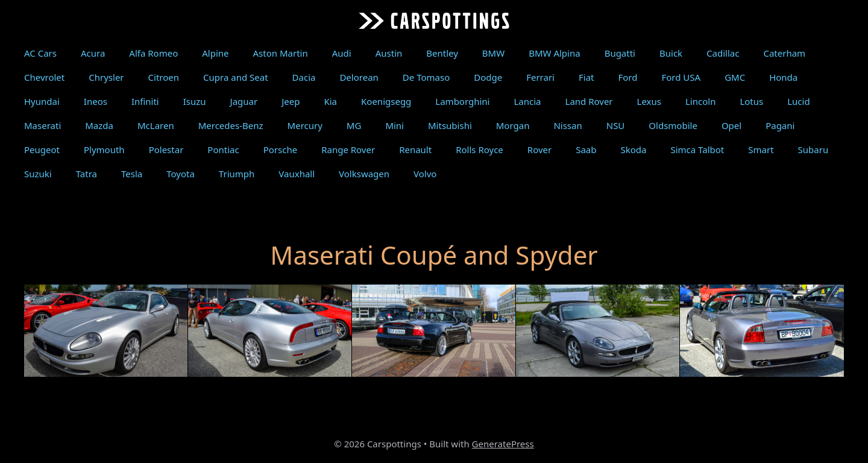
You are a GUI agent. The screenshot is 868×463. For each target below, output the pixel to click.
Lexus (649, 101)
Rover (539, 150)
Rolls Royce (480, 150)
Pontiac (223, 150)
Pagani (780, 125)
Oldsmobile (673, 125)
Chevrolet (44, 77)
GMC (735, 77)
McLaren (156, 125)
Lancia (527, 101)
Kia (330, 101)
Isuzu (195, 101)
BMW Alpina (554, 53)
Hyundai (42, 101)
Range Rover (348, 150)
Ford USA (681, 77)
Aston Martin (281, 53)
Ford (627, 77)
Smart (761, 150)
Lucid (798, 101)
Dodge (488, 77)
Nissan (568, 125)
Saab (586, 150)
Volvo (425, 174)
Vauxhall (297, 174)
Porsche (280, 150)
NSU (616, 125)
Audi (342, 53)
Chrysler (106, 77)
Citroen (164, 77)
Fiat (587, 77)
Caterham (784, 53)
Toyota (181, 174)
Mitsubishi (450, 125)
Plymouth (104, 150)
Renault (415, 150)
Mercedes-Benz (231, 125)
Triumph (237, 174)
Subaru (813, 150)
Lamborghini (462, 101)
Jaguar (244, 101)
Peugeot (42, 150)
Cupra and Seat (236, 77)
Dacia (304, 77)
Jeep (291, 101)
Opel (731, 125)
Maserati (42, 125)
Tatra (86, 174)
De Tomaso (426, 77)
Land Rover (589, 101)
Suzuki (38, 174)
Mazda (99, 125)
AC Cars (40, 53)
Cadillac (723, 53)
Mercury (305, 125)
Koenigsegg (386, 101)
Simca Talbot (697, 150)
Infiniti (145, 101)
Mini (395, 125)
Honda (783, 77)
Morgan (513, 125)
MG (354, 125)
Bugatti (620, 53)
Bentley (442, 53)
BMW (493, 53)
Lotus (751, 101)
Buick (671, 53)
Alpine (215, 53)
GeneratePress (503, 444)
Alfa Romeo (153, 53)
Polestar (166, 150)
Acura (93, 53)
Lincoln (700, 101)
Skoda (634, 150)
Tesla (132, 174)
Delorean (359, 77)
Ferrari (540, 77)
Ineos (96, 101)
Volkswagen (364, 174)
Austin (389, 53)
